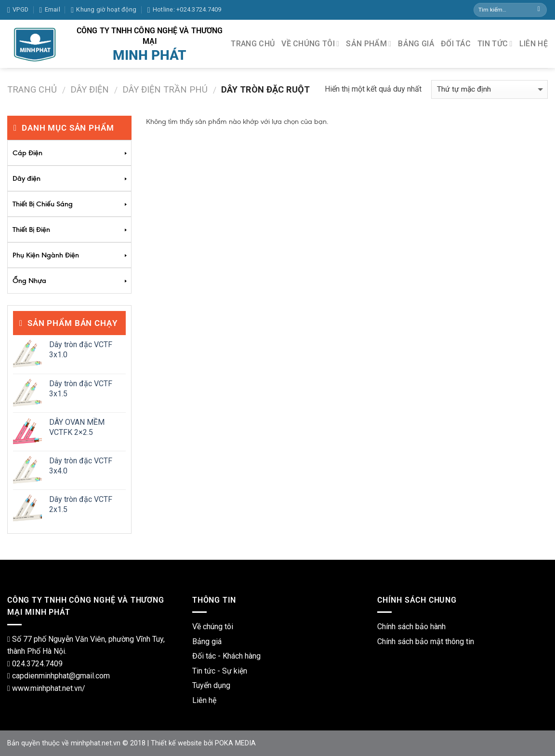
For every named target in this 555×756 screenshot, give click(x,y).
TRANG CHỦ (253, 44)
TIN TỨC (495, 44)
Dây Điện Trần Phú (165, 89)
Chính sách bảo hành (411, 627)
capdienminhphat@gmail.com (61, 676)
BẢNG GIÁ (416, 44)
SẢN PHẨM (369, 44)
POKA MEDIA (235, 743)
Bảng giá (207, 641)
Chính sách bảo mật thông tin (426, 641)
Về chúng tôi (213, 627)
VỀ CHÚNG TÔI (310, 44)
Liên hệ (204, 700)
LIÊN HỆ (534, 44)
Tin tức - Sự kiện (220, 671)
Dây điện (90, 89)
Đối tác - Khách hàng (226, 656)
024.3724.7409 (37, 664)
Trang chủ (32, 89)
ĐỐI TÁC (456, 44)
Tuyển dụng (211, 685)
